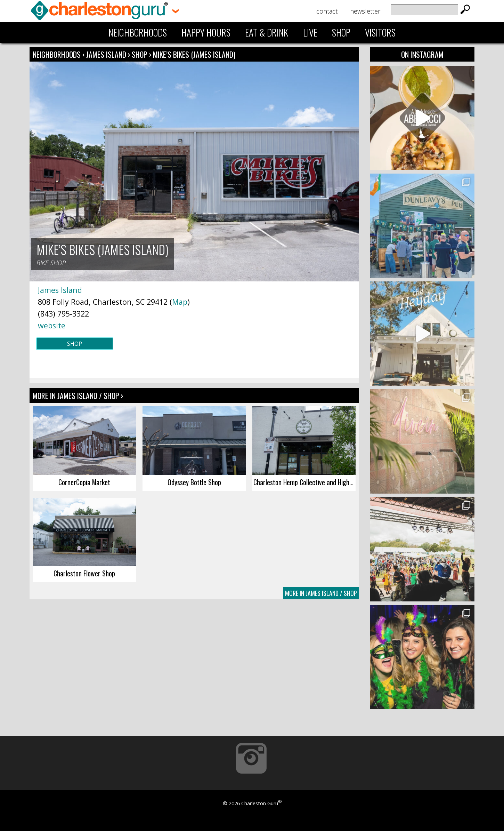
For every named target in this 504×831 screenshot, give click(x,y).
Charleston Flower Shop (84, 573)
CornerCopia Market (84, 482)
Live (310, 32)
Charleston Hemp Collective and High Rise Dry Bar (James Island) (304, 482)
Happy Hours (206, 32)
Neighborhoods (138, 32)
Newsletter (365, 11)
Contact (327, 11)
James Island (107, 54)
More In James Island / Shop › (78, 395)
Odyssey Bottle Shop (194, 482)
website (52, 325)
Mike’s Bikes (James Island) (194, 54)
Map (180, 302)
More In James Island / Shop (321, 593)
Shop (341, 32)
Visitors (380, 32)
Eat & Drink (267, 32)
